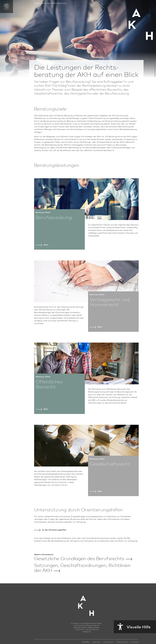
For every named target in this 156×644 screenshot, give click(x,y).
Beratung (46, 3)
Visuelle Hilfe (132, 627)
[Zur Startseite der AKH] (86, 602)
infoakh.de (86, 632)
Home (37, 3)
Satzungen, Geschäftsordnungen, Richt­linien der (82, 568)
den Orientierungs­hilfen (50, 530)
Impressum (108, 642)
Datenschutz (122, 642)
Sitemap (96, 642)
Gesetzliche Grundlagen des (83, 558)
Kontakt (135, 642)
